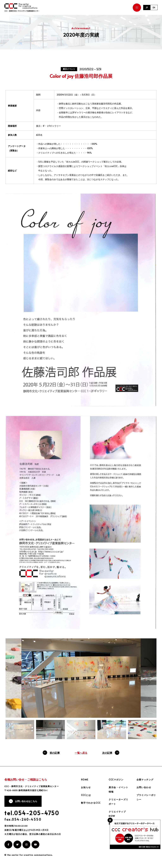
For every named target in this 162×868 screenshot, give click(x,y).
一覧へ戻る (81, 753)
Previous (13, 678)
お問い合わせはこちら (26, 801)
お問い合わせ (144, 787)
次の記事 (107, 753)
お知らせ (86, 787)
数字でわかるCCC (91, 803)
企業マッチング (145, 780)
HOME (85, 780)
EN (154, 7)
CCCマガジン (116, 780)
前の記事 (55, 753)
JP (147, 7)
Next (149, 683)
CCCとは (86, 795)
